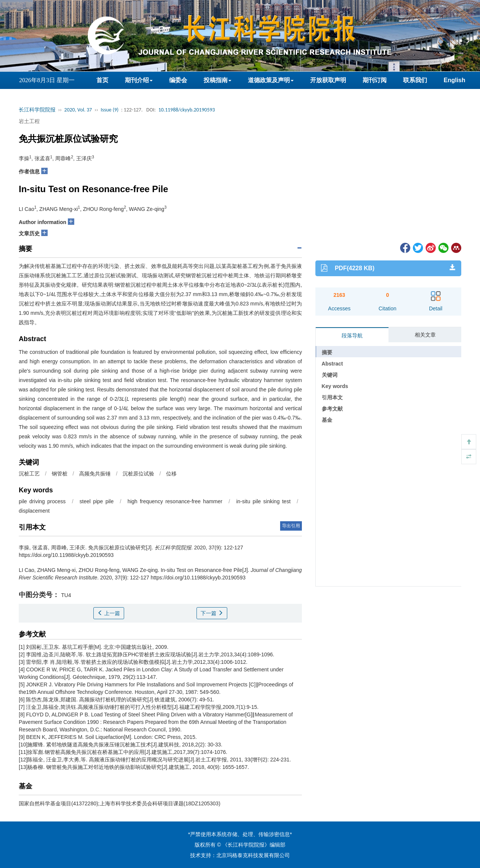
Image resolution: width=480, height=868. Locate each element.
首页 (102, 80)
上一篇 (109, 613)
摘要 (327, 352)
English (454, 80)
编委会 (178, 80)
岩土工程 (29, 121)
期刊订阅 (375, 80)
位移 (171, 474)
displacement (34, 511)
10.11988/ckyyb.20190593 (187, 110)
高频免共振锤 (95, 474)
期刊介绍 (139, 80)
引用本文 (332, 397)
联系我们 (415, 80)
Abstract (332, 364)
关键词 (330, 375)
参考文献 (332, 409)
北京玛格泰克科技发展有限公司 (253, 855)
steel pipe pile (97, 501)
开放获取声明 (328, 80)
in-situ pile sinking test (263, 501)
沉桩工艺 (29, 474)
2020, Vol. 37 (78, 110)
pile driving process (42, 501)
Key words (335, 386)
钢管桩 (60, 474)
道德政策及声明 (271, 80)
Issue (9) (109, 110)
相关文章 (425, 335)
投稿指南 (217, 80)
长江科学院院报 (37, 110)
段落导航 (352, 335)
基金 (327, 420)
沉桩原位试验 (138, 474)
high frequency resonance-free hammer (175, 501)
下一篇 (212, 613)
